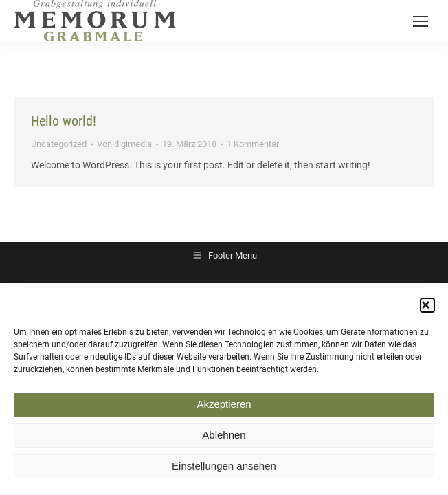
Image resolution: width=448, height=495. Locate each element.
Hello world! (64, 121)
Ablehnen (224, 438)
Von (124, 144)
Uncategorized (59, 144)
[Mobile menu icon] (421, 21)
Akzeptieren (224, 407)
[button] (427, 309)
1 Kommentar (253, 144)
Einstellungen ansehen (224, 469)
